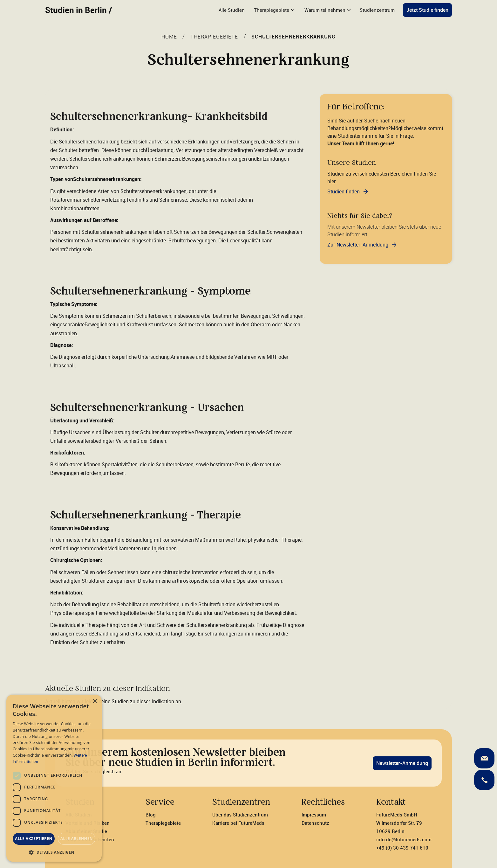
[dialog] (54, 778)
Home (169, 37)
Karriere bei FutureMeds (238, 823)
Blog (151, 815)
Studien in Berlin (78, 10)
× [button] (95, 701)
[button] (274, 10)
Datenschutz (315, 823)
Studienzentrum (377, 10)
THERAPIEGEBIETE (214, 37)
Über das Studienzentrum (240, 815)
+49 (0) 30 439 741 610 (402, 848)
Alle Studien (232, 10)
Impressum (314, 815)
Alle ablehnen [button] (77, 839)
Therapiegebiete (163, 823)
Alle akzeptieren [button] (34, 839)
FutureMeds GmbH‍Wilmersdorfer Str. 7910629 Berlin (399, 823)
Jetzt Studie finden (427, 10)
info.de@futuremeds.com (404, 839)
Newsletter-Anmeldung (402, 763)
